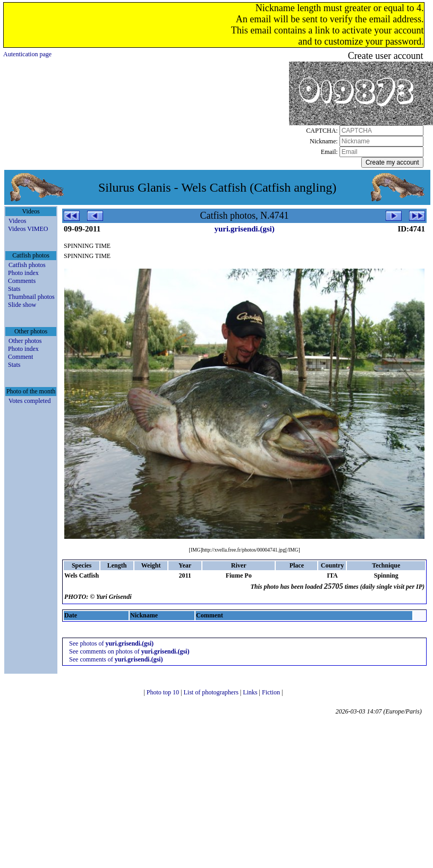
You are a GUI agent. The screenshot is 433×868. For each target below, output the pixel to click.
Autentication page (27, 54)
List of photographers (211, 692)
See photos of (111, 643)
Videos (17, 221)
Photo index (23, 273)
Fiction (272, 692)
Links (251, 692)
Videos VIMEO (28, 229)
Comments (22, 281)
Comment (20, 357)
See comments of (116, 659)
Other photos (25, 341)
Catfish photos (27, 265)
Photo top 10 (164, 692)
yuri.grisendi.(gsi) (244, 229)
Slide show (22, 305)
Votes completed (29, 401)
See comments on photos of (129, 651)
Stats (14, 289)
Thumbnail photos (31, 297)
